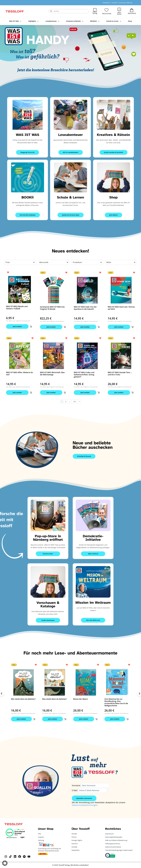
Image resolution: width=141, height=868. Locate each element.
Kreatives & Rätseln (75, 21)
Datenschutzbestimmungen (85, 805)
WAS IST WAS (15, 21)
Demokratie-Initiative (93, 538)
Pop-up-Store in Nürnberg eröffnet (48, 538)
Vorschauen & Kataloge (48, 604)
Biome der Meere (81, 699)
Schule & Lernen (114, 21)
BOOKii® (95, 21)
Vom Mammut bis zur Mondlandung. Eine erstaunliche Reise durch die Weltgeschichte (116, 702)
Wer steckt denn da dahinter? (23, 699)
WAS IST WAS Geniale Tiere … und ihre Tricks (120, 374)
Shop (130, 21)
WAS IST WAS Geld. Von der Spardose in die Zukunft (85, 308)
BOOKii (28, 197)
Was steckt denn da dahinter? (55, 699)
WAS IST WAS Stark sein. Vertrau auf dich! (121, 308)
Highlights (33, 21)
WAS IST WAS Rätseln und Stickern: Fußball (17, 308)
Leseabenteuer (52, 21)
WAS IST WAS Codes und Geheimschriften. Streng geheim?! (84, 375)
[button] (31, 326)
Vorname (76, 785)
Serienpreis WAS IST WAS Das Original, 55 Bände (52, 308)
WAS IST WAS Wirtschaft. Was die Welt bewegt (52, 374)
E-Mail (75, 790)
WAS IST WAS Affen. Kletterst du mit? (19, 374)
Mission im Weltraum (93, 603)
